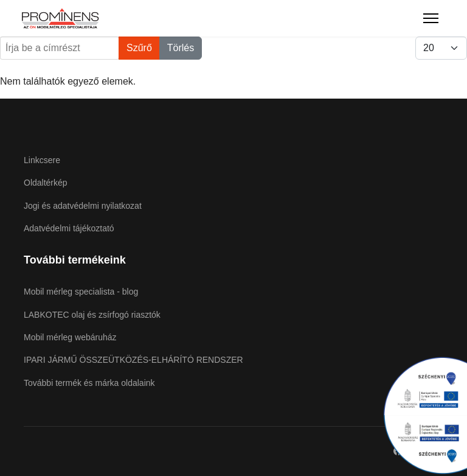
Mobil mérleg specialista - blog (81, 292)
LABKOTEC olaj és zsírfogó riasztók (92, 315)
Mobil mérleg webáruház (70, 337)
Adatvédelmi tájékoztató (69, 228)
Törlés (181, 48)
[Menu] (431, 18)
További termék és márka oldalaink (89, 383)
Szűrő (139, 48)
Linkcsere (42, 160)
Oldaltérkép (46, 183)
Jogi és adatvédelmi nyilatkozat (83, 206)
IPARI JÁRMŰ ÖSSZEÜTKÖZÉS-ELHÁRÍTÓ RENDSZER (133, 360)
